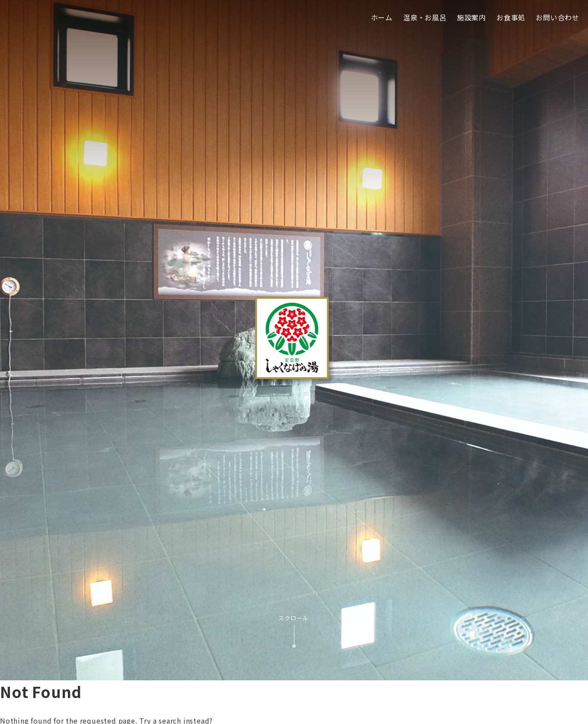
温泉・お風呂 (425, 17)
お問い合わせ (558, 17)
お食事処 (511, 17)
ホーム (382, 17)
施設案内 (471, 17)
